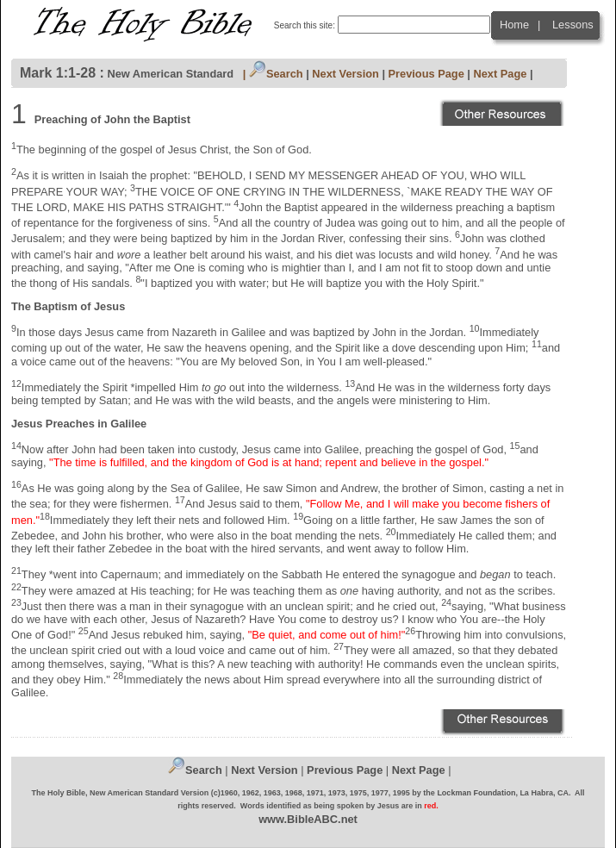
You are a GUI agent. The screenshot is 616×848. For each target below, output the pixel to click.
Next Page (500, 74)
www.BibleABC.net (308, 819)
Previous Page (426, 74)
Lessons (573, 25)
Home (514, 25)
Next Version (345, 74)
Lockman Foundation (476, 793)
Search (276, 74)
